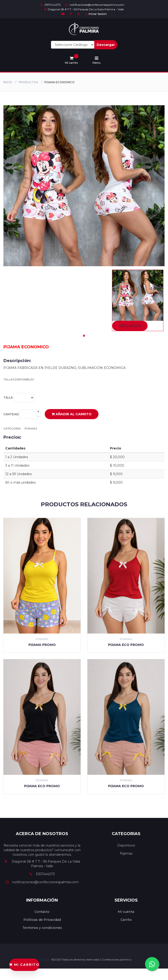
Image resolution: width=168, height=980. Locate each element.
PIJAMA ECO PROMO (126, 645)
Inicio (8, 82)
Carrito (126, 920)
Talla (19, 398)
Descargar (106, 45)
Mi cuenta (126, 912)
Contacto (42, 912)
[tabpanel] (138, 300)
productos (28, 82)
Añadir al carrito (72, 414)
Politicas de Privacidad (42, 920)
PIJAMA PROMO (42, 645)
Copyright (44, 959)
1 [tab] (84, 336)
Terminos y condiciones (42, 928)
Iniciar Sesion (96, 14)
